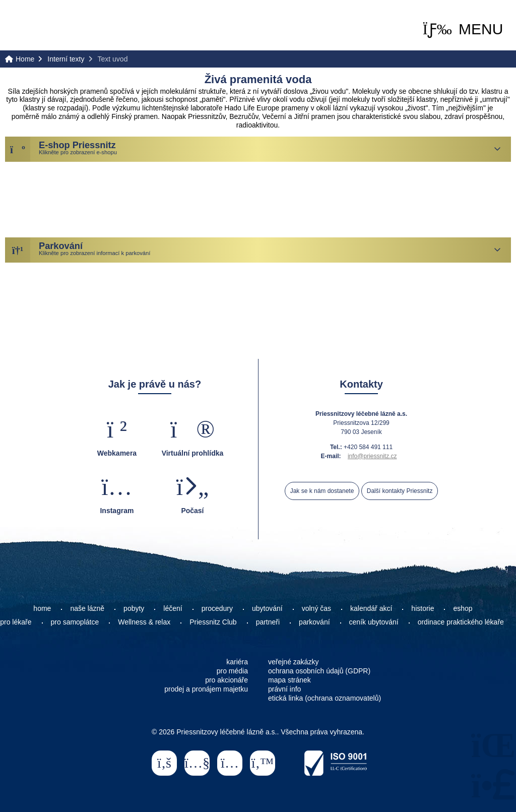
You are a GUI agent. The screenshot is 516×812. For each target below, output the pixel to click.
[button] (463, 29)
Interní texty (66, 59)
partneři (268, 622)
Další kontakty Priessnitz (400, 491)
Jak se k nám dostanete (322, 491)
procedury (217, 608)
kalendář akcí (371, 608)
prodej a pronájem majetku (206, 689)
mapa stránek (289, 680)
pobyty (134, 608)
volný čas (316, 608)
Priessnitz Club (213, 622)
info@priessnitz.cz (372, 456)
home (42, 608)
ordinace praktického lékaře (462, 622)
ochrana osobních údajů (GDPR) (319, 671)
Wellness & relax (144, 622)
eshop (463, 608)
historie (423, 608)
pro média (232, 671)
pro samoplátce (75, 622)
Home (48, 26)
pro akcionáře (227, 680)
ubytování (267, 608)
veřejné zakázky (293, 662)
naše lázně (87, 608)
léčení (173, 608)
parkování (314, 622)
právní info (284, 689)
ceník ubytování (374, 622)
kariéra (237, 662)
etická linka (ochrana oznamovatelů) (325, 698)
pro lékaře (16, 622)
